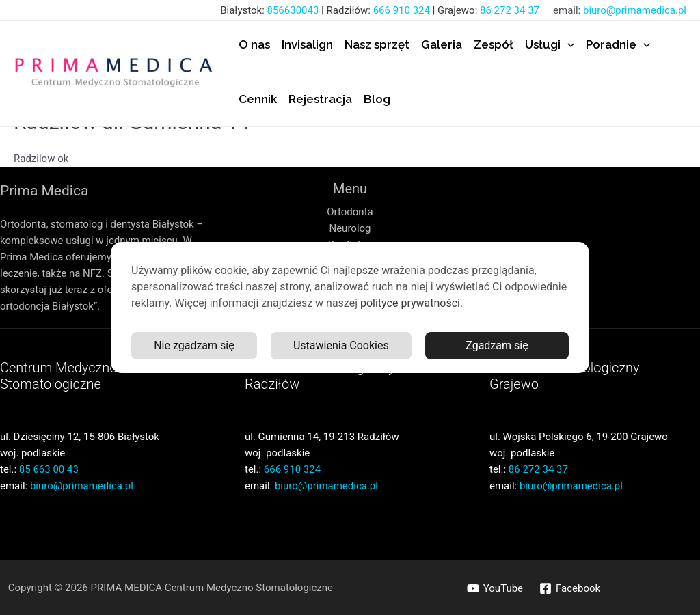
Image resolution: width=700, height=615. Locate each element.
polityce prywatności (410, 303)
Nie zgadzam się (194, 345)
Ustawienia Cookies (341, 345)
